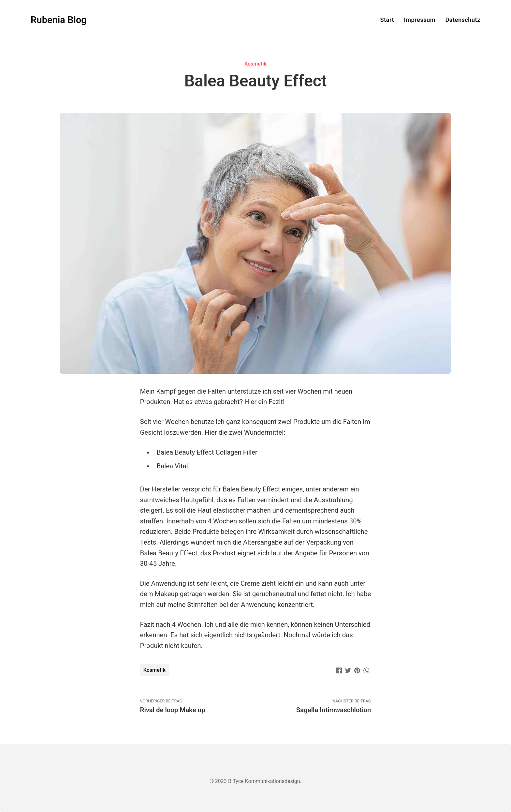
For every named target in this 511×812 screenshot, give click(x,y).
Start (387, 20)
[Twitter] (348, 670)
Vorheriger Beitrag (198, 706)
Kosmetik (255, 64)
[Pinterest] (357, 670)
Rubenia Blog (59, 20)
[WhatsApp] (366, 670)
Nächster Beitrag (313, 706)
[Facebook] (339, 670)
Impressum (420, 20)
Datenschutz (463, 20)
